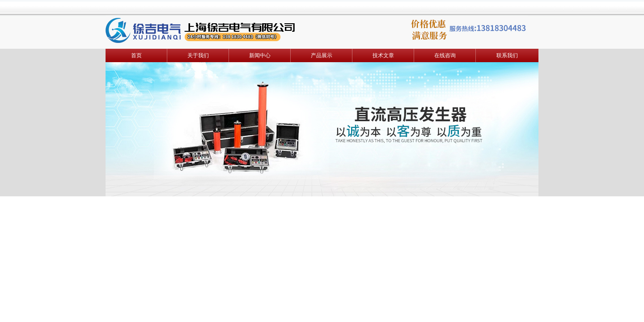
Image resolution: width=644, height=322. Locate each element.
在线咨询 (445, 55)
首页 (136, 55)
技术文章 (383, 55)
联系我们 (507, 55)
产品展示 (322, 55)
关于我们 (198, 55)
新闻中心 (260, 55)
